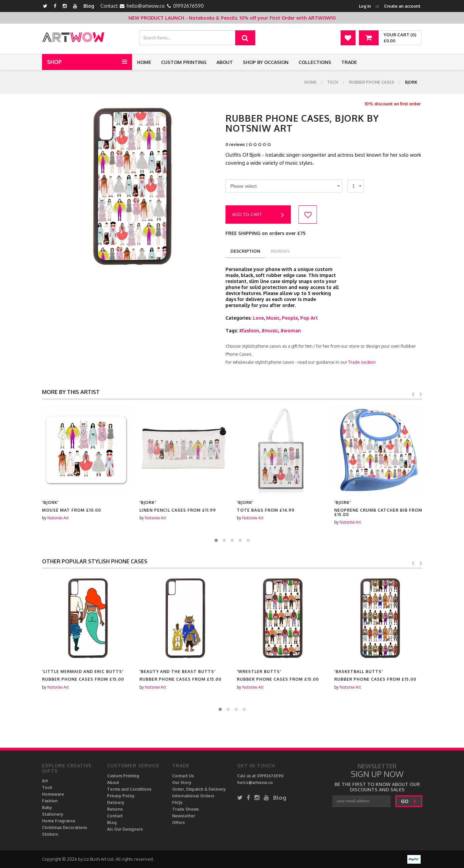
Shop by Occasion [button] (266, 62)
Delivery (116, 802)
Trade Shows (185, 809)
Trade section (362, 362)
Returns (115, 809)
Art (45, 781)
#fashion (249, 330)
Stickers (50, 834)
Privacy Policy (121, 796)
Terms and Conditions (129, 789)
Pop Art (309, 318)
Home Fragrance (59, 821)
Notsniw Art (58, 518)
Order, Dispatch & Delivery (199, 789)
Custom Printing (184, 62)
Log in (365, 6)
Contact (115, 816)
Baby (47, 807)
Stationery (53, 814)
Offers (178, 822)
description (245, 251)
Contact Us (183, 776)
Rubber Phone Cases (372, 82)
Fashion (50, 801)
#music (270, 330)
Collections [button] (315, 62)
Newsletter (184, 816)
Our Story (182, 782)
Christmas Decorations (65, 827)
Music (273, 318)
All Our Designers (125, 829)
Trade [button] (349, 62)
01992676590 (188, 6)
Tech (333, 82)
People (290, 318)
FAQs (177, 802)
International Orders (193, 796)
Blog (89, 6)
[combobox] (284, 186)
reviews (280, 251)
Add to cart (258, 215)
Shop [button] (54, 62)
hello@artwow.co (146, 6)
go (409, 801)
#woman (291, 330)
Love (258, 318)
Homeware (53, 794)
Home (144, 62)
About (225, 62)
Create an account (402, 6)
